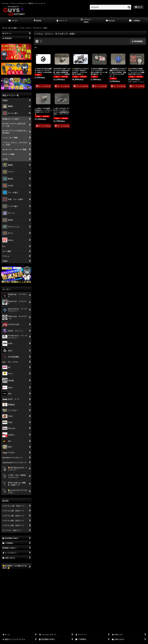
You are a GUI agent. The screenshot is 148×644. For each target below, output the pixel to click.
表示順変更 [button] (137, 41)
